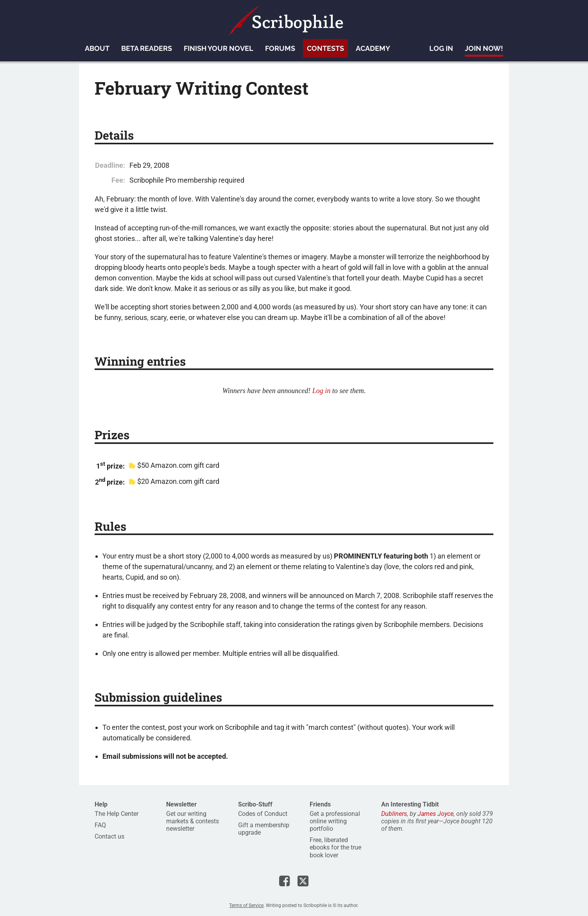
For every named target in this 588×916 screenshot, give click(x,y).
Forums (280, 48)
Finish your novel (219, 48)
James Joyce (436, 814)
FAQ (100, 825)
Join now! (484, 48)
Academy (373, 48)
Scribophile (286, 21)
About (97, 48)
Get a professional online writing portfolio (335, 821)
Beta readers (147, 48)
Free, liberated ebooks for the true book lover (335, 847)
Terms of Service (246, 905)
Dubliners (394, 814)
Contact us (109, 836)
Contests (325, 48)
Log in (441, 48)
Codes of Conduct (263, 814)
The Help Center (117, 814)
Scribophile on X (303, 881)
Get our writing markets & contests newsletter (193, 821)
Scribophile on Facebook (284, 881)
